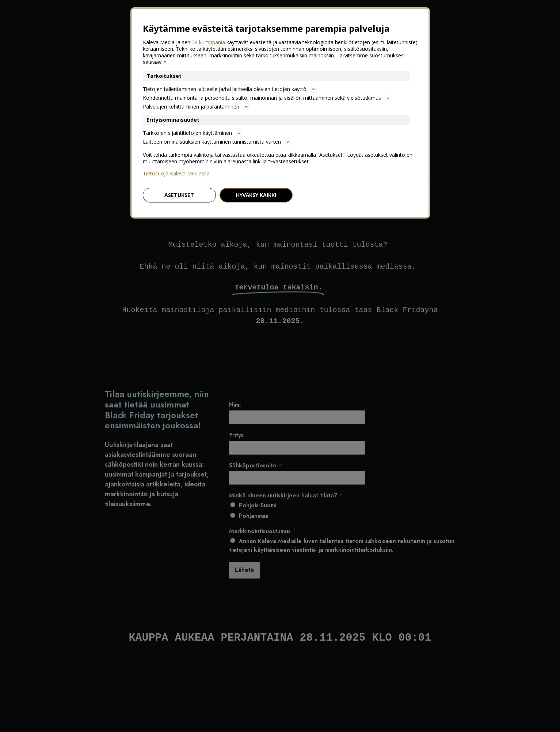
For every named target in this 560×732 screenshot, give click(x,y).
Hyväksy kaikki (256, 195)
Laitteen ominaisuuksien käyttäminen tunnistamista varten (217, 142)
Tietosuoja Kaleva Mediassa (176, 174)
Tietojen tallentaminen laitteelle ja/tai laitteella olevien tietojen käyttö (230, 89)
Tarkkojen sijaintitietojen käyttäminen (193, 133)
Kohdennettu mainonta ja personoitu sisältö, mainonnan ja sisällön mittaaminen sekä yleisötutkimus (267, 98)
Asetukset (179, 195)
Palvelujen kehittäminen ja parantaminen (196, 107)
